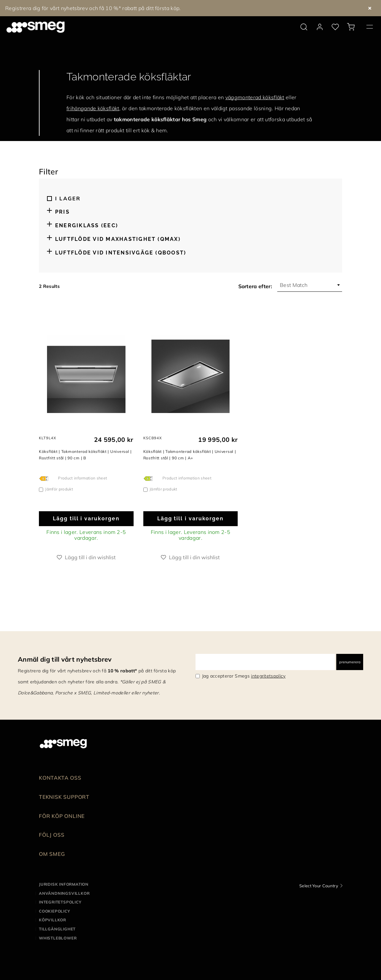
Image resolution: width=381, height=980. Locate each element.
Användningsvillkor (64, 893)
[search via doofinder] (304, 27)
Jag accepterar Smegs (244, 676)
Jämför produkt (59, 489)
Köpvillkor (53, 920)
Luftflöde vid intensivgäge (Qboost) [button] (121, 253)
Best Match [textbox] (294, 285)
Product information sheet (83, 478)
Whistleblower (58, 938)
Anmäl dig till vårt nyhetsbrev (65, 659)
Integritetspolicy (60, 902)
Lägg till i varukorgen (86, 519)
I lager (68, 198)
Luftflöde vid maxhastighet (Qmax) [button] (118, 239)
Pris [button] (62, 212)
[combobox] (310, 285)
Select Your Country (319, 886)
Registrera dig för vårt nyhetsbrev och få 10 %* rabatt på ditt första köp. (93, 8)
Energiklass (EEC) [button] (87, 225)
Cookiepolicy (55, 911)
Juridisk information (64, 884)
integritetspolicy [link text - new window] (268, 676)
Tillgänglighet (57, 929)
